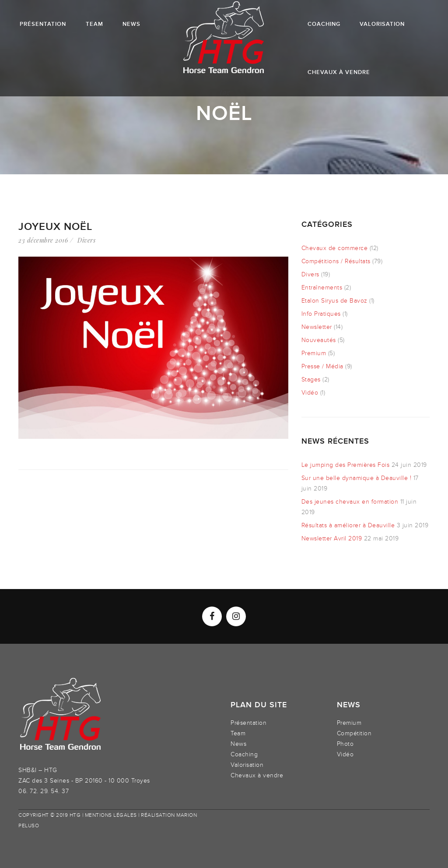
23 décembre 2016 (43, 240)
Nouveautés (319, 340)
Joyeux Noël (55, 227)
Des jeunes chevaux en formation (350, 502)
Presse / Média (322, 366)
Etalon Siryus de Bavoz (334, 301)
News (238, 744)
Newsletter (317, 327)
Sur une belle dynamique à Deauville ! (357, 478)
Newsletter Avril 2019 (332, 538)
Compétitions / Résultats (336, 261)
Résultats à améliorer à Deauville (348, 525)
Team (238, 733)
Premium (314, 353)
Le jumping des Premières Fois (346, 465)
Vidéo (310, 393)
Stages (311, 379)
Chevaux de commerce (335, 248)
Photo (345, 744)
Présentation (248, 723)
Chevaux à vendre (257, 775)
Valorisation (247, 765)
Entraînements (322, 288)
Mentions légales (111, 815)
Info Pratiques (321, 314)
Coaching (244, 754)
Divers (86, 240)
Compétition (354, 733)
